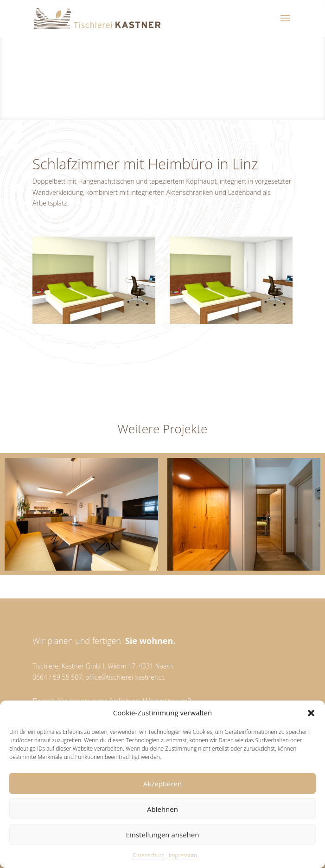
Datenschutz (148, 855)
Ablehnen (162, 809)
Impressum (183, 855)
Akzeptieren (162, 784)
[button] (311, 713)
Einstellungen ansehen (163, 835)
